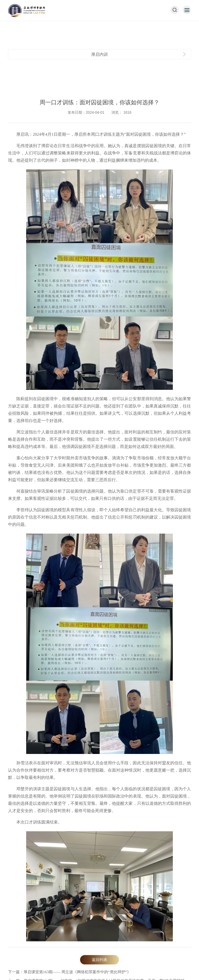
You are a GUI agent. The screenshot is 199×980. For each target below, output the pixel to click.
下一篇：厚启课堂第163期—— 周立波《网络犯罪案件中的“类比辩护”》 (70, 972)
